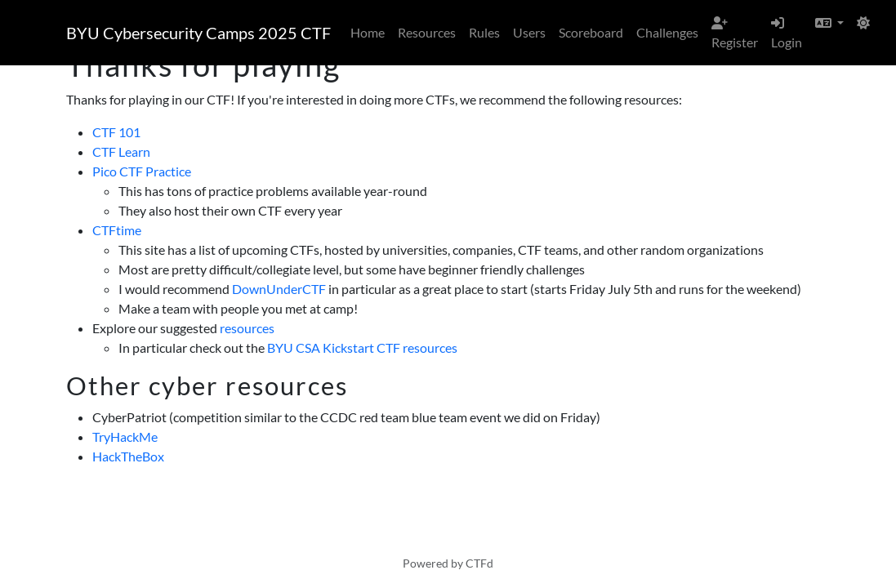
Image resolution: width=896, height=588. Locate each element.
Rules (484, 32)
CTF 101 (116, 132)
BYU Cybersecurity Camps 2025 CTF (198, 33)
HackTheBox (128, 456)
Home (368, 32)
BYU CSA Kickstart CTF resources (362, 347)
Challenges (667, 32)
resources (247, 328)
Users (529, 32)
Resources (427, 32)
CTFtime (117, 230)
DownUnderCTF (279, 289)
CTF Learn (121, 151)
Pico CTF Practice (142, 171)
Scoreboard (591, 32)
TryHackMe (125, 437)
